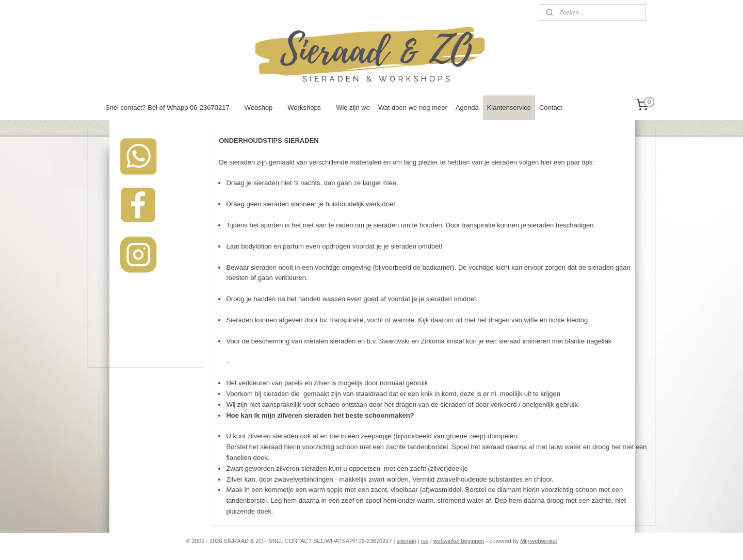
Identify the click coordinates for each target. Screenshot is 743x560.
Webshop (259, 108)
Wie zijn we (353, 108)
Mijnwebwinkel (538, 541)
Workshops (304, 108)
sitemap (406, 541)
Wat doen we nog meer (413, 108)
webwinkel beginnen (459, 541)
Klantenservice (509, 108)
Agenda (467, 108)
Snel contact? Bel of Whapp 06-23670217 (167, 108)
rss (425, 541)
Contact (551, 108)
